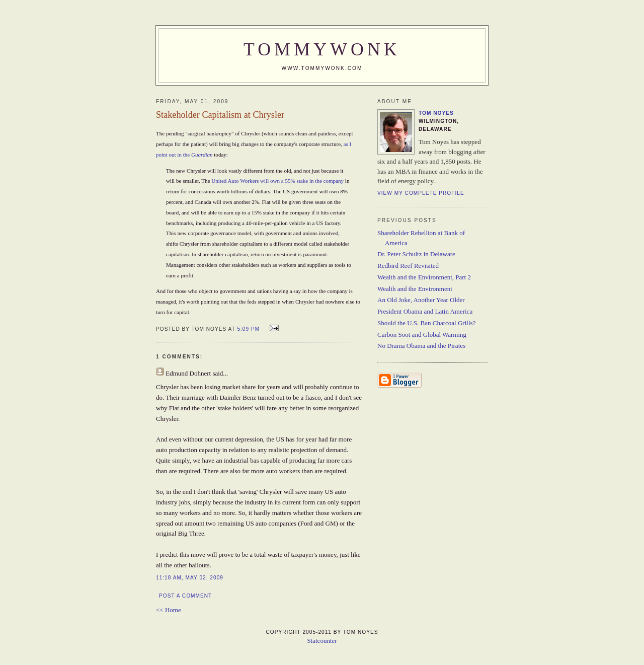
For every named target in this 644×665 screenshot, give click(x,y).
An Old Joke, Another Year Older (421, 300)
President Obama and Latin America (425, 311)
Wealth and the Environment (415, 289)
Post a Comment (185, 596)
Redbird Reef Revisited (408, 266)
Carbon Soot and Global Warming (422, 335)
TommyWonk (322, 49)
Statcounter (322, 641)
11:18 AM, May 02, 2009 (190, 578)
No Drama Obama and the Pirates (421, 346)
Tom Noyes (436, 113)
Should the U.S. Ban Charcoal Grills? (426, 323)
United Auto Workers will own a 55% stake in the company (277, 181)
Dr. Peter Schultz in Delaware (416, 254)
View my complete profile (421, 193)
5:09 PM (248, 329)
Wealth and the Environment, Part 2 (424, 277)
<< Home (169, 610)
